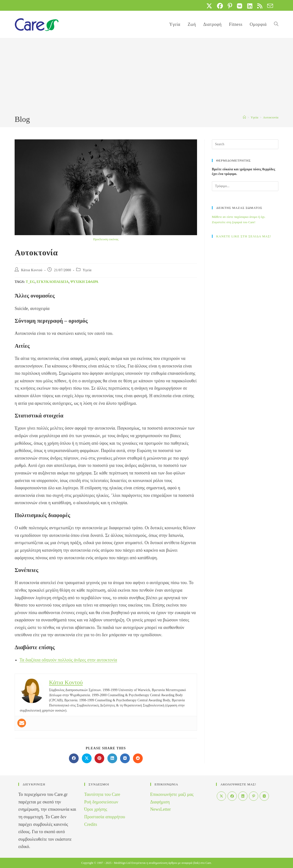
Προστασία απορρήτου (105, 817)
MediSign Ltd (122, 863)
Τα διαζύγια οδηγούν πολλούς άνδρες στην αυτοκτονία (68, 660)
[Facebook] (232, 796)
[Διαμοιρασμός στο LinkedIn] (112, 758)
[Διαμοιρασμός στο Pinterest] (99, 758)
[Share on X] (87, 758)
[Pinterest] (254, 796)
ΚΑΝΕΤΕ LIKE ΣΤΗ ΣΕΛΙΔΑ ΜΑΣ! (244, 236)
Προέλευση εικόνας (106, 239)
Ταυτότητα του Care (102, 794)
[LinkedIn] (243, 796)
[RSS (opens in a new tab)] (260, 6)
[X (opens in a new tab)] (209, 6)
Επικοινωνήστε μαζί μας (172, 794)
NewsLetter (161, 809)
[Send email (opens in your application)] (269, 6)
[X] (221, 796)
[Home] (244, 117)
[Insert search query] (245, 144)
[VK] (264, 796)
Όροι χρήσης (96, 809)
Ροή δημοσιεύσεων (101, 802)
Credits (91, 824)
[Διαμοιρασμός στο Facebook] (74, 758)
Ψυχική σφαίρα (84, 282)
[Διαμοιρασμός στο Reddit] (138, 758)
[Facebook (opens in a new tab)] (220, 6)
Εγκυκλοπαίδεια (53, 282)
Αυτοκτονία (271, 117)
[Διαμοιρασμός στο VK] (125, 758)
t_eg (30, 282)
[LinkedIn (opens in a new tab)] (250, 6)
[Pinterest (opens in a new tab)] (230, 6)
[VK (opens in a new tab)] (240, 6)
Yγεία (87, 270)
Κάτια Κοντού (32, 270)
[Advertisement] (147, 77)
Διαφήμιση (160, 802)
